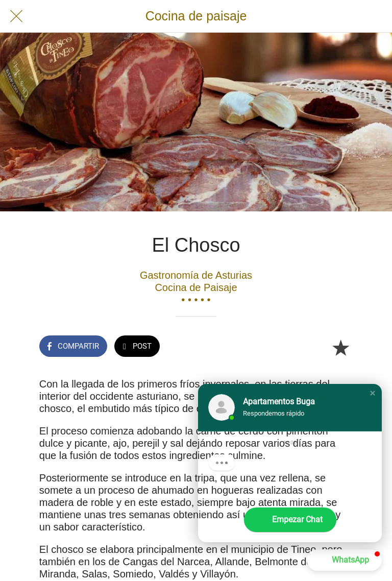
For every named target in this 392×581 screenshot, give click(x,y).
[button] (373, 393)
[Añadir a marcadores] (340, 347)
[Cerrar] (16, 16)
